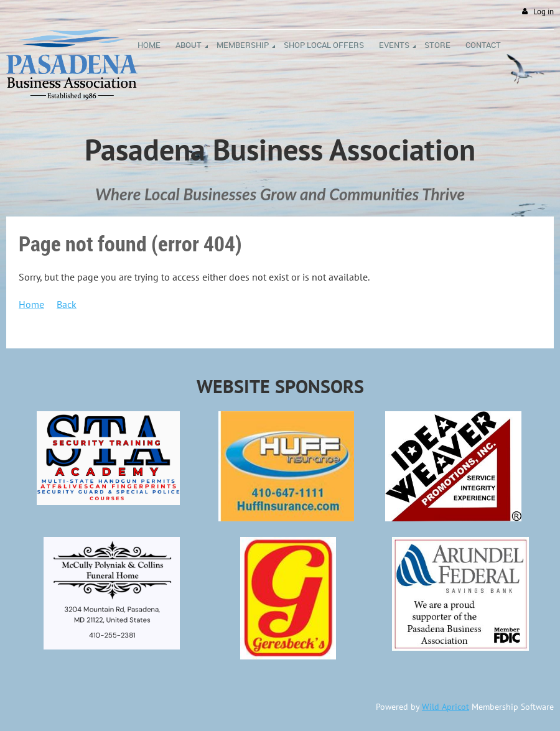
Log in (544, 12)
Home (31, 304)
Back (67, 304)
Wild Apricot (446, 707)
